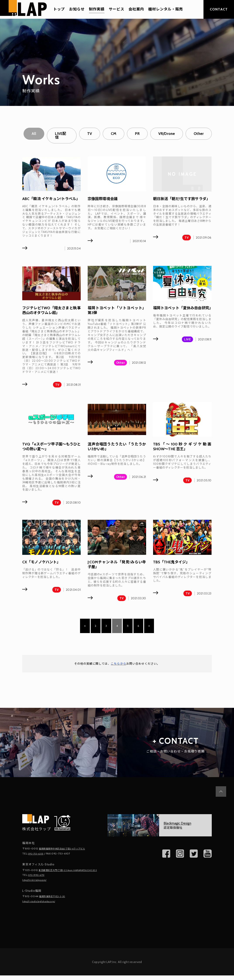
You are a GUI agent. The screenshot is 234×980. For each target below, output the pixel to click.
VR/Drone (167, 134)
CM (114, 134)
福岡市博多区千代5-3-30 (55, 901)
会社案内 (136, 9)
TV (90, 134)
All (34, 134)
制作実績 (97, 9)
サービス (117, 9)
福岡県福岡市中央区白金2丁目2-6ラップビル (66, 851)
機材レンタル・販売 (166, 9)
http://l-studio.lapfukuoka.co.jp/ (43, 906)
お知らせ (77, 9)
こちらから (118, 666)
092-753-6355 (38, 856)
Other (199, 134)
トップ (59, 9)
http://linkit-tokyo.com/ (37, 885)
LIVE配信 (61, 135)
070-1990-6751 (38, 880)
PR (137, 134)
